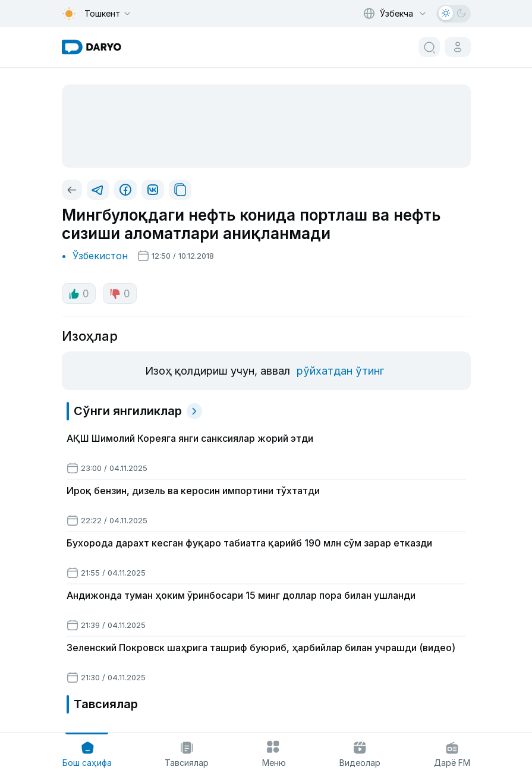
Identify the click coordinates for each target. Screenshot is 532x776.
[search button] (429, 47)
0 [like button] (79, 294)
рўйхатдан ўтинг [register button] (340, 371)
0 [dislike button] (120, 294)
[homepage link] (92, 47)
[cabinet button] (458, 47)
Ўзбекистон (100, 256)
